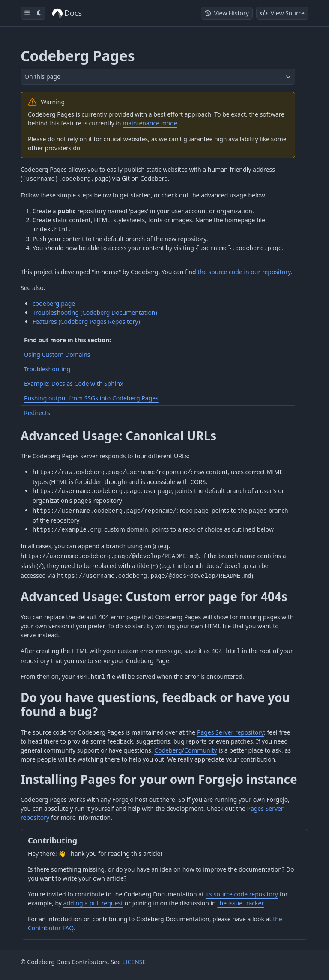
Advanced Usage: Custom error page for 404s (154, 596)
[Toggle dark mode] (39, 13)
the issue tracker (241, 903)
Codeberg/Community (185, 750)
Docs (67, 13)
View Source (282, 13)
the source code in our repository (244, 272)
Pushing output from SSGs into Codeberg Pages (91, 398)
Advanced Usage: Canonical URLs (118, 436)
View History (227, 13)
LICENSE (134, 962)
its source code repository (242, 894)
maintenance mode (150, 123)
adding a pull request (93, 903)
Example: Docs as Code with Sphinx (74, 384)
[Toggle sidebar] (27, 13)
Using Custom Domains (57, 354)
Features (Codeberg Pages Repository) (86, 321)
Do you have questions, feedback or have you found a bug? (155, 704)
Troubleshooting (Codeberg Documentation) (95, 312)
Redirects (37, 413)
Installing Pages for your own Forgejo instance (159, 779)
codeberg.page (54, 303)
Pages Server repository (230, 732)
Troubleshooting (47, 369)
